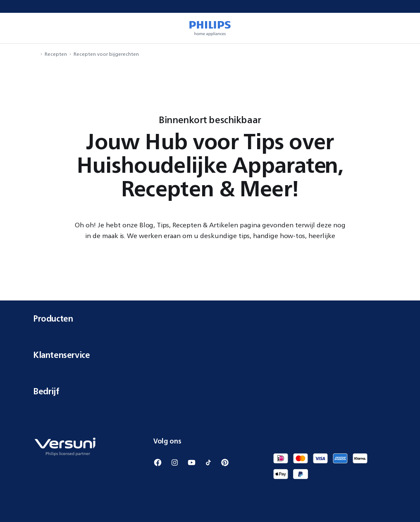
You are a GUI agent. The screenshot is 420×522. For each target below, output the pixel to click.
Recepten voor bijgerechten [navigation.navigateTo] (106, 54)
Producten (210, 318)
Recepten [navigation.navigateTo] (56, 54)
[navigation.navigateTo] (36, 54)
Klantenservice (210, 355)
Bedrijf (210, 391)
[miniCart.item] (402, 28)
